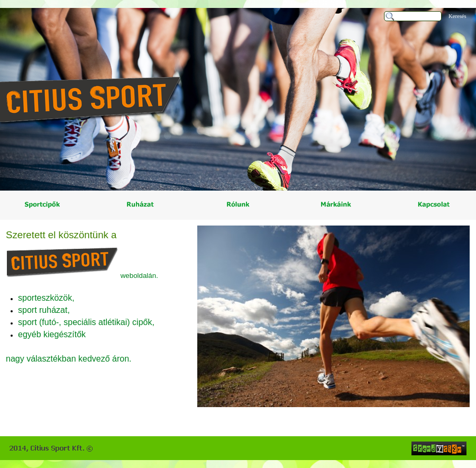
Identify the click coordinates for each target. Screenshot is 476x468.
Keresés (457, 16)
